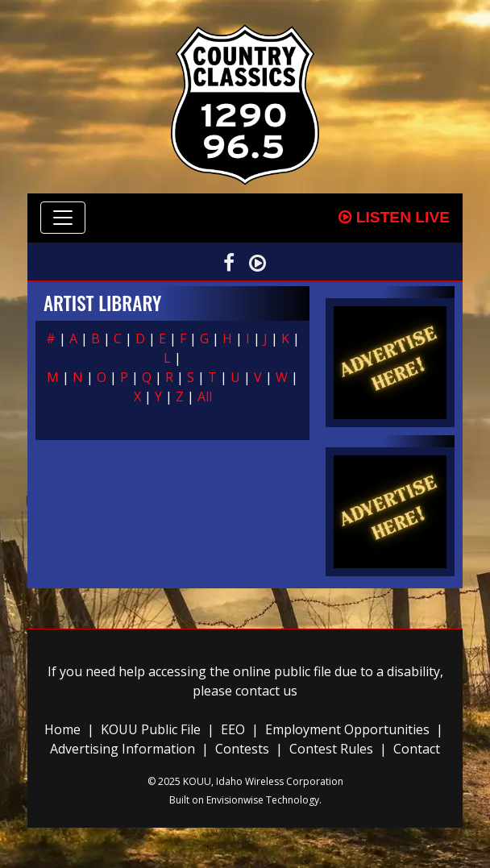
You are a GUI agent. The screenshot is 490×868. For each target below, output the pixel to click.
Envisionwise (235, 800)
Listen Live (394, 217)
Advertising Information (122, 749)
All (205, 397)
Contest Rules (331, 749)
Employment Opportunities (347, 729)
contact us (266, 691)
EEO (233, 729)
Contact (417, 749)
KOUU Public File (151, 729)
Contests (242, 749)
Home (62, 729)
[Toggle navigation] (63, 218)
